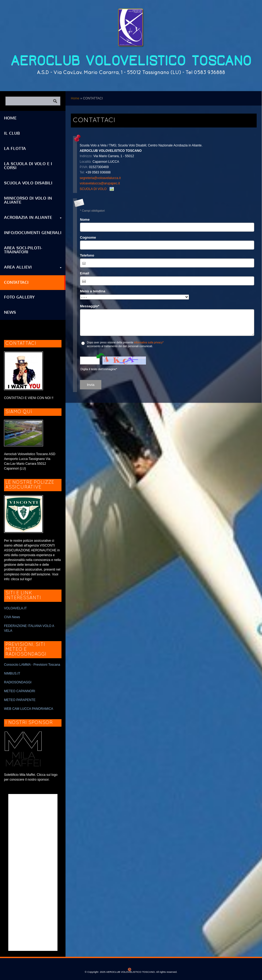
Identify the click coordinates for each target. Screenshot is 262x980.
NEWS (10, 312)
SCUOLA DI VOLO (93, 189)
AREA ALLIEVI (33, 267)
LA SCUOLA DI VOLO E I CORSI (28, 166)
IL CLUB (12, 133)
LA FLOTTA (15, 149)
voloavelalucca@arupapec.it (100, 183)
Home (75, 98)
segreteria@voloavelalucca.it (100, 178)
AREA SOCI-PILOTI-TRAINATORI (23, 250)
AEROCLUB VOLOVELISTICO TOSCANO (131, 61)
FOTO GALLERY (19, 297)
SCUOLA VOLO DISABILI (28, 183)
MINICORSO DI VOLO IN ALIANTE (28, 200)
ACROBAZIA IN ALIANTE (33, 218)
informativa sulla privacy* (149, 342)
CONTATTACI (16, 282)
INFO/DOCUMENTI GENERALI (33, 233)
